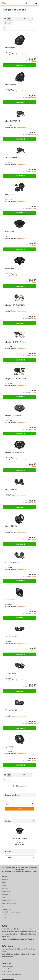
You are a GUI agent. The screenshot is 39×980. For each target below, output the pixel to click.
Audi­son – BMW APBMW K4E (12, 121)
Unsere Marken (5, 894)
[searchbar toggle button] (26, 3)
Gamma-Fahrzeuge (7, 966)
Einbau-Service (5, 888)
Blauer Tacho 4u (6, 972)
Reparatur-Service (6, 891)
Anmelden (20, 809)
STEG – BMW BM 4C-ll (11, 673)
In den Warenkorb (20, 65)
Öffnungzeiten (5, 880)
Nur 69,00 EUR (19, 844)
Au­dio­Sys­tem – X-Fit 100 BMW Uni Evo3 (15, 305)
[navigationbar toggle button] (36, 3)
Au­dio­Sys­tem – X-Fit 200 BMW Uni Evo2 (15, 379)
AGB (2, 906)
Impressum (4, 886)
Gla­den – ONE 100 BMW (11, 526)
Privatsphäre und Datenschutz (8, 915)
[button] (5, 19)
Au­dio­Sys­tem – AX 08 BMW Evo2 (13, 415)
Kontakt (3, 897)
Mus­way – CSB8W (9, 268)
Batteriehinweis (5, 918)
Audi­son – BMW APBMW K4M (12, 158)
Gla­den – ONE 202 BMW (11, 489)
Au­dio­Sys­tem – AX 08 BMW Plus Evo (14, 452)
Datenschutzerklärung (6, 900)
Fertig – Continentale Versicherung (12, 974)
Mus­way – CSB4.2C (10, 195)
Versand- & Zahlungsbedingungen (9, 903)
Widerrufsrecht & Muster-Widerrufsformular (11, 912)
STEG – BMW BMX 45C (11, 710)
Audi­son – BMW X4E (10, 47)
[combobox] (16, 19)
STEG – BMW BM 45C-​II (11, 636)
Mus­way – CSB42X (10, 231)
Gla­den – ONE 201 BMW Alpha (13, 563)
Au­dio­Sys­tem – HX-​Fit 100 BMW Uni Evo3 (15, 342)
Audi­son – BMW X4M (10, 84)
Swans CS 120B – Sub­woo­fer (20, 839)
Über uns (4, 883)
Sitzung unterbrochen (6, 909)
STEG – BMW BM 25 (10, 600)
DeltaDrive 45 (6, 969)
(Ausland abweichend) (21, 54)
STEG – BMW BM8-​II (10, 747)
